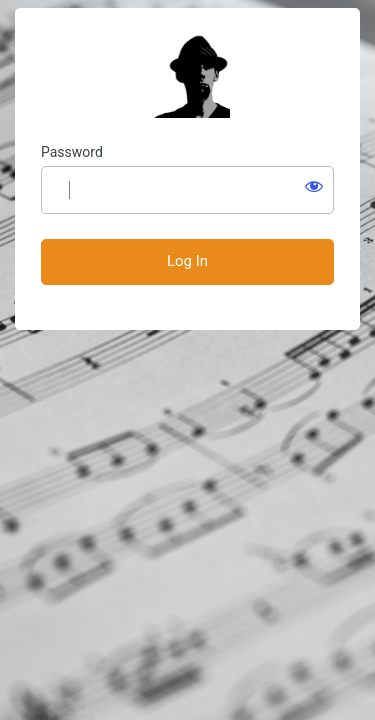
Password (72, 152)
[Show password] (314, 186)
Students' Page (188, 76)
